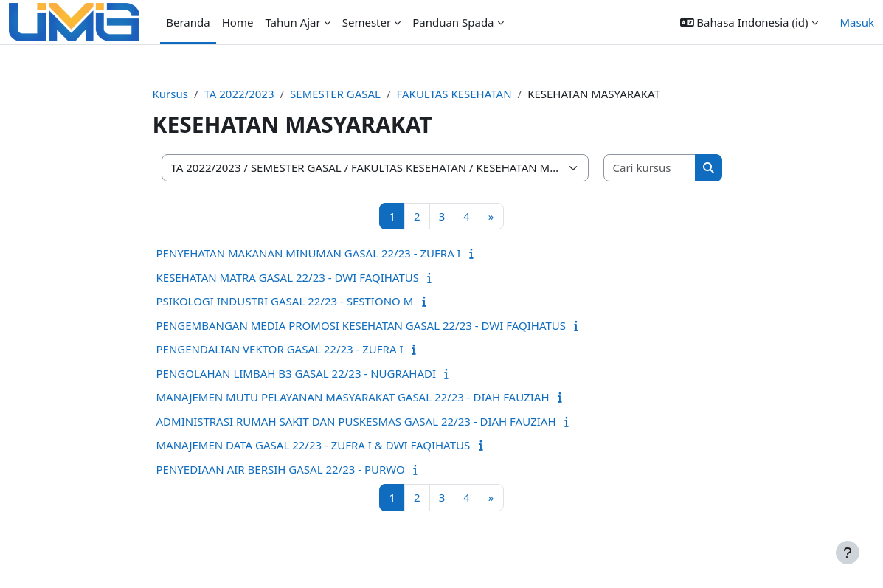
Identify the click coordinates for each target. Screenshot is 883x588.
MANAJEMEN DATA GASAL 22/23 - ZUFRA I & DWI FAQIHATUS (314, 445)
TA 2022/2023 (239, 94)
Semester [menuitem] (367, 22)
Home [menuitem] (238, 22)
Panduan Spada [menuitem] (453, 22)
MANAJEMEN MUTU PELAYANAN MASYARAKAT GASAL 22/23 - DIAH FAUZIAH (353, 397)
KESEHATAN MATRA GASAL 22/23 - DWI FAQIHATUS (288, 277)
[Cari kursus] (650, 168)
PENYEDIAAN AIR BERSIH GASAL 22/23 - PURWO (281, 469)
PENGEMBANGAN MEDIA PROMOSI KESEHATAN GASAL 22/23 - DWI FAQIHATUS (361, 325)
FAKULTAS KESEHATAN (454, 94)
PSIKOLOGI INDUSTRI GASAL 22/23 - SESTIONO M (285, 301)
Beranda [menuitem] (188, 22)
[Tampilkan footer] (848, 553)
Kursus (170, 94)
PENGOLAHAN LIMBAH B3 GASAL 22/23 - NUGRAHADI (297, 373)
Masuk (858, 22)
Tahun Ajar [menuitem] (292, 22)
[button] (749, 22)
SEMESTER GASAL (335, 94)
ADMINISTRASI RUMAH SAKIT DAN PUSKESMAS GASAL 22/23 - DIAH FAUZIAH (356, 421)
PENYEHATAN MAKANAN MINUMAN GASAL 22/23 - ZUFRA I (309, 253)
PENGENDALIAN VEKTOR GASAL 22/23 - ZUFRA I (280, 349)
